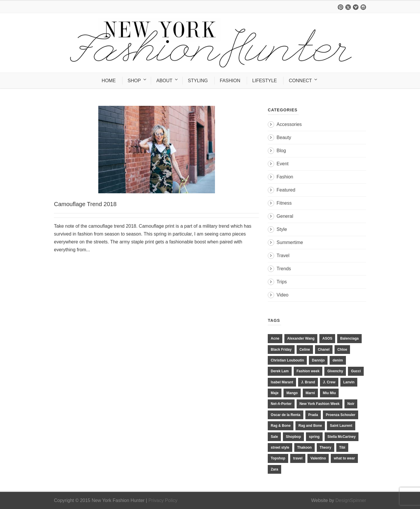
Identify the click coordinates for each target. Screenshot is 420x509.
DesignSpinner (351, 500)
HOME (109, 81)
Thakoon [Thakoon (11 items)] (304, 447)
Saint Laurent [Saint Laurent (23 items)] (341, 426)
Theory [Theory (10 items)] (325, 447)
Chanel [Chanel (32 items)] (324, 350)
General (285, 216)
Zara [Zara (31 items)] (274, 469)
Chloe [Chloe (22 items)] (342, 350)
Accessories (289, 124)
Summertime (290, 242)
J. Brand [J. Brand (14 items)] (308, 382)
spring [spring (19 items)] (314, 437)
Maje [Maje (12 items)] (275, 393)
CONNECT (300, 81)
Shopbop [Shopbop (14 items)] (293, 437)
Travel (283, 256)
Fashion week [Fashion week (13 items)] (308, 371)
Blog (281, 151)
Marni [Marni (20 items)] (310, 393)
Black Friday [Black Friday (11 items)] (281, 350)
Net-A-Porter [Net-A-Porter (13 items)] (281, 404)
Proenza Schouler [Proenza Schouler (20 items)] (341, 415)
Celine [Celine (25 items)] (305, 350)
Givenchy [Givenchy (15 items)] (335, 371)
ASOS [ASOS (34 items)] (327, 338)
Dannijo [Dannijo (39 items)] (318, 360)
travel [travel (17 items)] (298, 458)
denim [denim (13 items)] (338, 360)
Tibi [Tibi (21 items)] (342, 447)
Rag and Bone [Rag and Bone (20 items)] (310, 426)
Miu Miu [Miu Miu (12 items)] (329, 393)
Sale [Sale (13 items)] (274, 437)
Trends (284, 269)
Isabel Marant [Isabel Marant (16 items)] (282, 382)
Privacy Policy (163, 500)
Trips (282, 282)
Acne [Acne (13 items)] (275, 338)
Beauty (284, 137)
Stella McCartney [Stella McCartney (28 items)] (342, 437)
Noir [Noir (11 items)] (351, 404)
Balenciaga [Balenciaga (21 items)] (349, 338)
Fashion (285, 177)
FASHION (230, 81)
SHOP (134, 81)
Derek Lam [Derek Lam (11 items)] (280, 371)
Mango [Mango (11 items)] (292, 393)
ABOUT (164, 81)
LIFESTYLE (265, 81)
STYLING (198, 81)
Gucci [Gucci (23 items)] (356, 371)
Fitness (284, 203)
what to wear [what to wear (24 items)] (344, 458)
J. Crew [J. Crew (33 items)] (329, 382)
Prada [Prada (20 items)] (313, 415)
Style (282, 229)
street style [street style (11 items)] (280, 447)
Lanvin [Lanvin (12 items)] (349, 382)
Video (282, 295)
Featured (286, 190)
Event (282, 164)
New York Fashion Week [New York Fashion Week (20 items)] (320, 404)
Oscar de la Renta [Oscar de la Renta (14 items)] (285, 415)
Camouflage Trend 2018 (85, 204)
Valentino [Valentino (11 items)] (318, 458)
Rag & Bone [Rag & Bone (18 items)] (281, 426)
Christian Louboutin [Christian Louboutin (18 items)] (287, 360)
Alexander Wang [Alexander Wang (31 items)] (301, 338)
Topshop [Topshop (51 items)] (278, 458)
